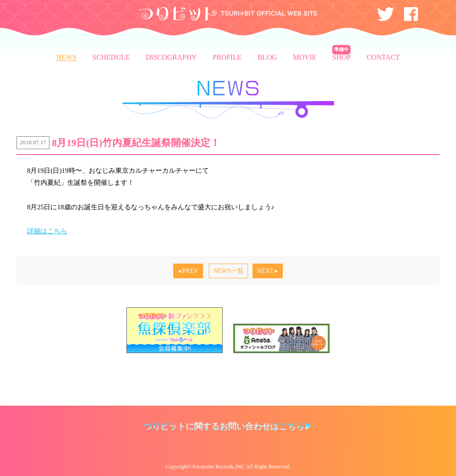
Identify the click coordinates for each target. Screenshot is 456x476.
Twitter (386, 14)
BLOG (267, 57)
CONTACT (383, 57)
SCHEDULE (111, 57)
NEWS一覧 (228, 271)
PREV (191, 271)
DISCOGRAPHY (171, 57)
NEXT (265, 271)
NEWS (228, 99)
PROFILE (227, 57)
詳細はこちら (47, 231)
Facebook (411, 14)
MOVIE (305, 57)
